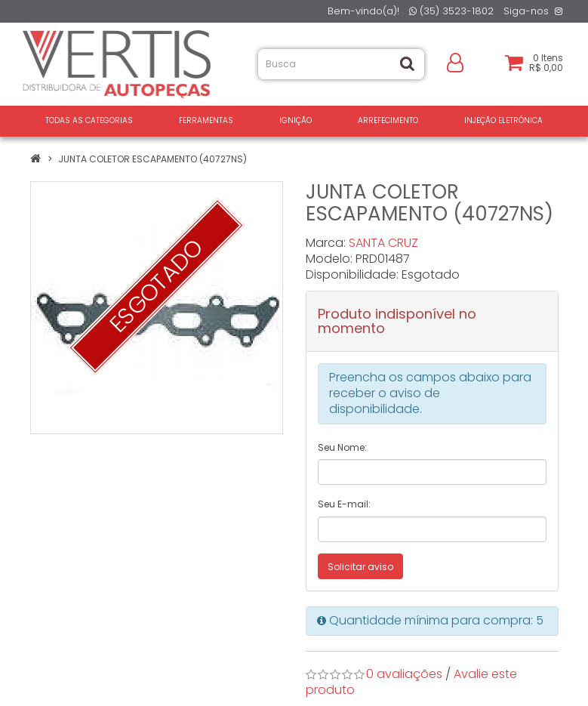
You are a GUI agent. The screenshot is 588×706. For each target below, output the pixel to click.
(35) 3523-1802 (451, 11)
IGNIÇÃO (296, 120)
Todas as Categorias (89, 120)
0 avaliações (404, 674)
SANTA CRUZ (383, 243)
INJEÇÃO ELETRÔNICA (503, 120)
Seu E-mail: (344, 504)
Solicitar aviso (360, 567)
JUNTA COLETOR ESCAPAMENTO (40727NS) (152, 159)
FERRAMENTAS (206, 120)
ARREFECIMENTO (388, 120)
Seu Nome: (342, 447)
